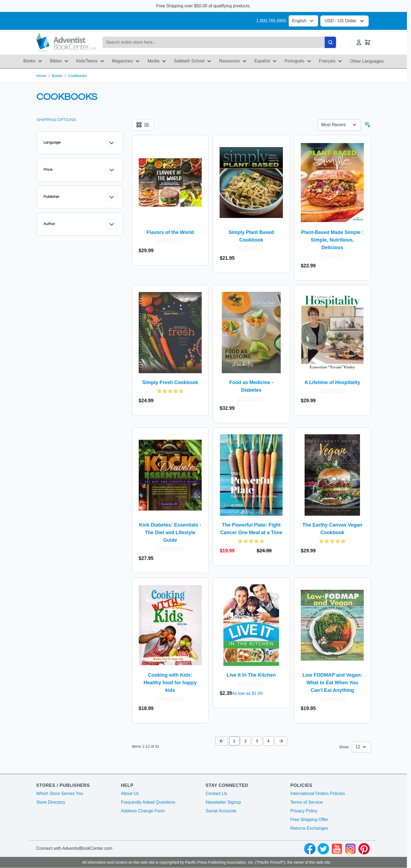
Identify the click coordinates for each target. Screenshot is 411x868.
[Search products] (214, 42)
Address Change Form (143, 811)
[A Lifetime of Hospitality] (332, 332)
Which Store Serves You (60, 793)
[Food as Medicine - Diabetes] (251, 332)
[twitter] (323, 849)
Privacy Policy (304, 811)
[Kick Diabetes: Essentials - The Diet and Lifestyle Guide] (170, 475)
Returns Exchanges (309, 828)
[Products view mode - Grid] (139, 125)
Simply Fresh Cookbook (170, 382)
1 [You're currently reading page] (234, 741)
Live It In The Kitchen (251, 675)
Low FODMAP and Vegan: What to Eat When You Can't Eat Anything (332, 683)
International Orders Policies (318, 793)
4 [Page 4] (268, 741)
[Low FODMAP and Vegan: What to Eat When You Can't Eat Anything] (332, 625)
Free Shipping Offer (309, 820)
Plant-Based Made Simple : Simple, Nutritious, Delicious (332, 240)
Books (57, 76)
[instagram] (350, 849)
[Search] (330, 42)
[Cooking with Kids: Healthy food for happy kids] (170, 625)
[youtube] (337, 849)
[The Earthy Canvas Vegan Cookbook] (332, 475)
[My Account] (359, 42)
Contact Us (216, 793)
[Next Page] (281, 741)
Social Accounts (221, 811)
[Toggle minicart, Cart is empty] (368, 42)
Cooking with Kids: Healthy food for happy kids (170, 683)
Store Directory (51, 802)
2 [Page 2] (246, 741)
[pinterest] (364, 849)
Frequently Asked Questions (148, 802)
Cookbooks (77, 76)
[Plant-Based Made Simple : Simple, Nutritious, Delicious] (332, 182)
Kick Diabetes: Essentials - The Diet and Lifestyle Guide (170, 533)
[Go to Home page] (66, 42)
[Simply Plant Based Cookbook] (251, 182)
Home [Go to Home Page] (41, 76)
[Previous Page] (222, 741)
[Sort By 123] (339, 125)
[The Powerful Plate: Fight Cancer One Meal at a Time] (251, 475)
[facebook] (310, 849)
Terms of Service (307, 802)
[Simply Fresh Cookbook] (170, 332)
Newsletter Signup (223, 802)
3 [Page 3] (257, 741)
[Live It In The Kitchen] (251, 625)
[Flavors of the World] (170, 182)
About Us (130, 793)
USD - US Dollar (345, 21)
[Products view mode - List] (147, 125)
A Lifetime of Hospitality (332, 382)
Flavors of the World (170, 232)
